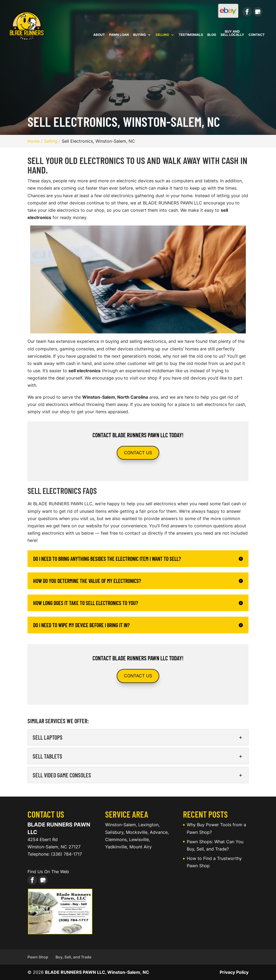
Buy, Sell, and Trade (73, 957)
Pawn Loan (119, 35)
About (99, 35)
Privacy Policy (234, 972)
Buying (139, 35)
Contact (257, 35)
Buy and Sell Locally (232, 33)
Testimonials (191, 35)
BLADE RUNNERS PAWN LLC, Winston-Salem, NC (97, 972)
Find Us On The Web (48, 872)
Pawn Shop (38, 957)
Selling (162, 35)
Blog (212, 35)
